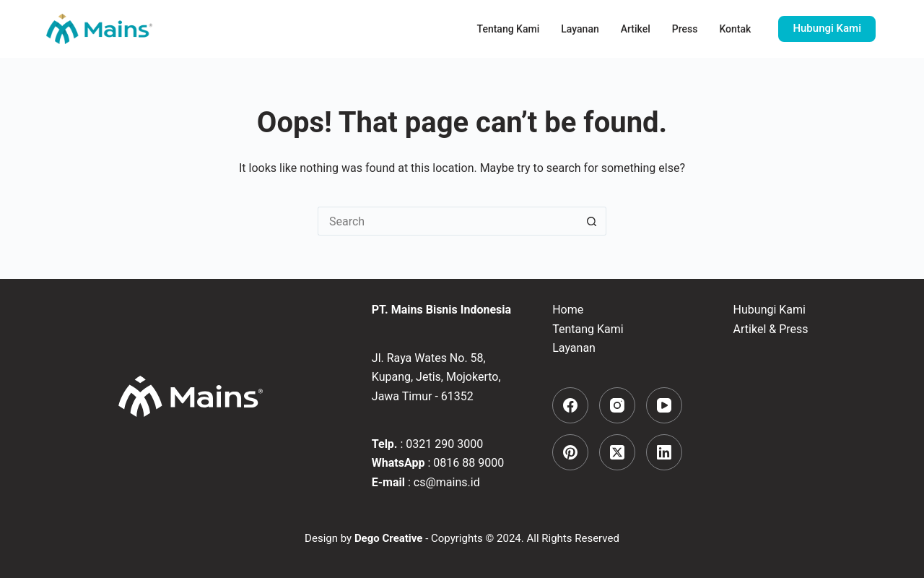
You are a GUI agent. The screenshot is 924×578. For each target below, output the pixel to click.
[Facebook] (570, 405)
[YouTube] (664, 405)
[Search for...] (448, 221)
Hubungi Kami (827, 28)
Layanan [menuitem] (580, 29)
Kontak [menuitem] (735, 29)
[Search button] (592, 221)
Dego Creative (389, 538)
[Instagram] (617, 405)
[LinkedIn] (664, 452)
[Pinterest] (570, 452)
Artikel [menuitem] (636, 29)
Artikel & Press (771, 329)
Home (568, 310)
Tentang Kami (588, 329)
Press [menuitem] (685, 29)
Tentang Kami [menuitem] (509, 29)
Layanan (574, 348)
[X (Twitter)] (617, 452)
